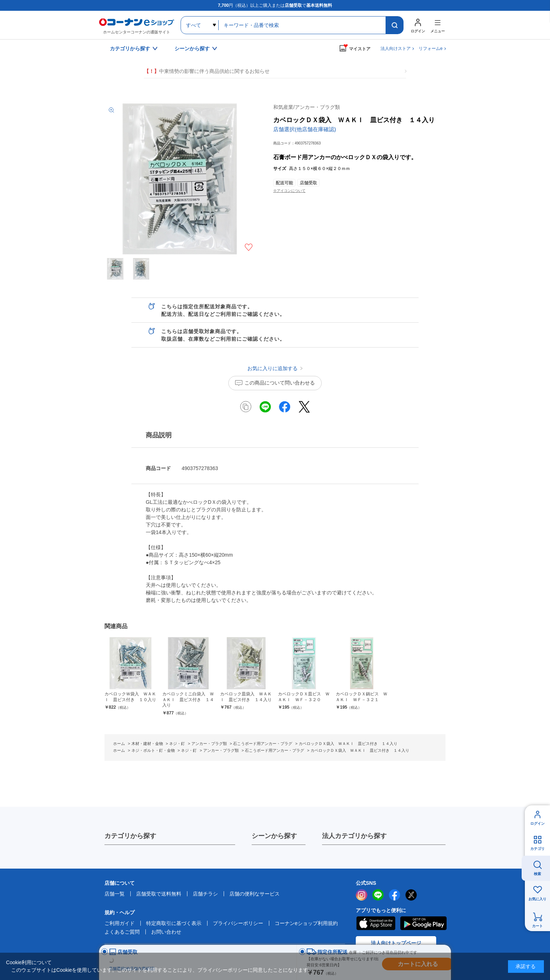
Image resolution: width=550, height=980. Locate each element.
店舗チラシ (205, 894)
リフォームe (431, 49)
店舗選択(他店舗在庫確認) (305, 129)
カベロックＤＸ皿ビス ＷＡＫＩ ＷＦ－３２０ (304, 697)
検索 (537, 874)
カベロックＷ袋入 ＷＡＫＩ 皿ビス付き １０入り (130, 697)
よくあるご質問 (122, 932)
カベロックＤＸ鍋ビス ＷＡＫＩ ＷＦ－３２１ (362, 697)
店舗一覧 (115, 894)
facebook (395, 895)
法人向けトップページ (396, 943)
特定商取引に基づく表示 (174, 923)
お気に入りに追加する (249, 247)
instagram (362, 895)
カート (537, 926)
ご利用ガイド (120, 923)
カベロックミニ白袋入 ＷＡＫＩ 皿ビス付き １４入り (188, 700)
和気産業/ (307, 107)
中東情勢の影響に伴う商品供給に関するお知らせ (207, 71)
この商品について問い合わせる (280, 383)
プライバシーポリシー (238, 923)
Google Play (423, 923)
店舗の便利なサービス (255, 894)
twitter (411, 895)
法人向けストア (396, 49)
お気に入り (537, 899)
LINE (378, 895)
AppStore (376, 923)
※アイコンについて (289, 191)
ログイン (537, 823)
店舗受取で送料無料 (159, 894)
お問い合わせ (166, 932)
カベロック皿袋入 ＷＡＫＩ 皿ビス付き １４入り (246, 697)
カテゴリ (537, 849)
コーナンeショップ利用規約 (306, 923)
